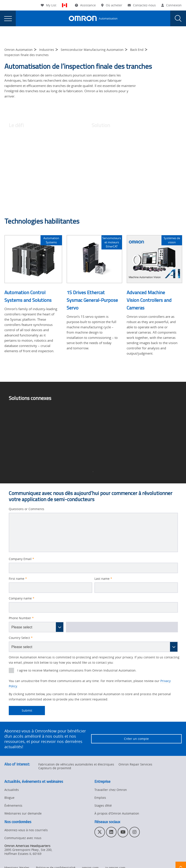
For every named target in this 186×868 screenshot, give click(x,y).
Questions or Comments (27, 509)
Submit (20, 711)
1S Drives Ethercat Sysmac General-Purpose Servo (92, 300)
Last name (103, 579)
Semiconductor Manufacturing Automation (92, 50)
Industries (47, 50)
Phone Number (21, 618)
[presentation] (8, 18)
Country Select (21, 638)
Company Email (21, 559)
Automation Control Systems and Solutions (28, 296)
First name (18, 579)
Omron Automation (19, 50)
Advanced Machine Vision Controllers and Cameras (149, 300)
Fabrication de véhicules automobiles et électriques (76, 764)
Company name (22, 598)
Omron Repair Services (135, 764)
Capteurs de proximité (55, 768)
